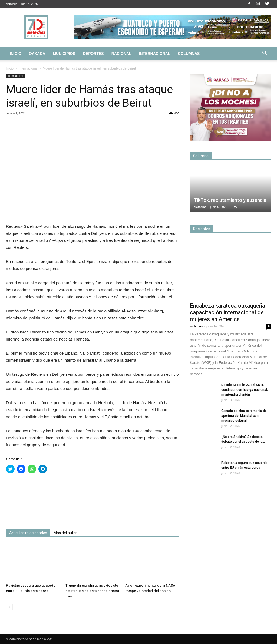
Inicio (16, 54)
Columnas (189, 54)
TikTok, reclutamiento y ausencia (230, 200)
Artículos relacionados (28, 533)
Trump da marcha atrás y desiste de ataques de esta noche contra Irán (92, 591)
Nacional (121, 54)
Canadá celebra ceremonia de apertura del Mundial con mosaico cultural (244, 416)
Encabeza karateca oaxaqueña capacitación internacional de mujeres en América (227, 312)
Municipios (64, 54)
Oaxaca (37, 54)
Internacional (155, 54)
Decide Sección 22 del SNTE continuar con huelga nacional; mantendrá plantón (245, 390)
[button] (265, 54)
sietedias (200, 207)
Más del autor (65, 533)
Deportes (93, 54)
